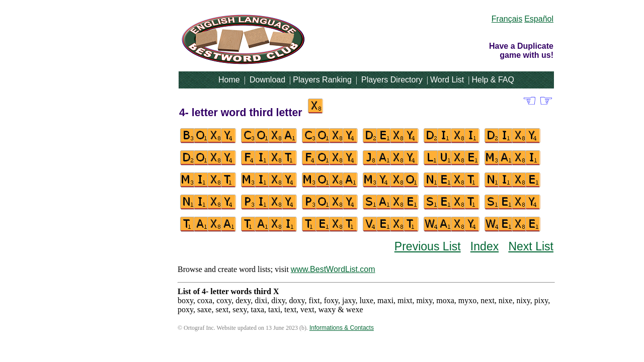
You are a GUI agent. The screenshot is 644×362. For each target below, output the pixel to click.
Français (507, 19)
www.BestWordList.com (333, 269)
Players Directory (392, 80)
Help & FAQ (493, 80)
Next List (531, 246)
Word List (447, 80)
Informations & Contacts (342, 328)
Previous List (428, 246)
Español (539, 19)
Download (267, 80)
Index (485, 246)
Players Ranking (322, 80)
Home (229, 80)
